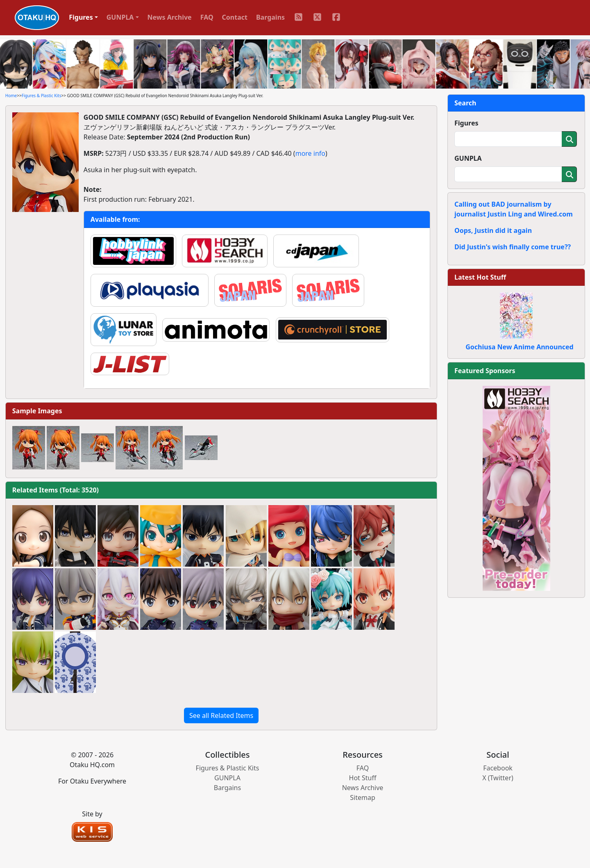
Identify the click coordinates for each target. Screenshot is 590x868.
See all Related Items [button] (221, 715)
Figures (466, 123)
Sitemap (363, 797)
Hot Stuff (363, 778)
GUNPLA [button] (120, 17)
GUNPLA (468, 158)
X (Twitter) (498, 778)
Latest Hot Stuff (480, 277)
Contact (235, 17)
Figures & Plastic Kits (42, 96)
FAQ (207, 17)
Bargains (270, 17)
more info (310, 153)
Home (11, 96)
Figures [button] (81, 17)
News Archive (170, 17)
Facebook (498, 768)
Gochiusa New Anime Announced (519, 347)
